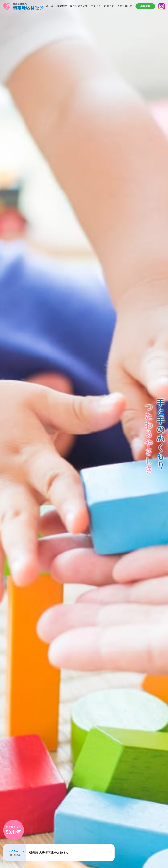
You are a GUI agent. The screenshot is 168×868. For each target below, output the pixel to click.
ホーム (50, 6)
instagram (162, 6)
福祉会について (79, 6)
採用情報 (145, 6)
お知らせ (109, 6)
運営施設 (62, 6)
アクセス (96, 6)
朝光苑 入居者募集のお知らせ (50, 852)
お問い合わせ (125, 6)
